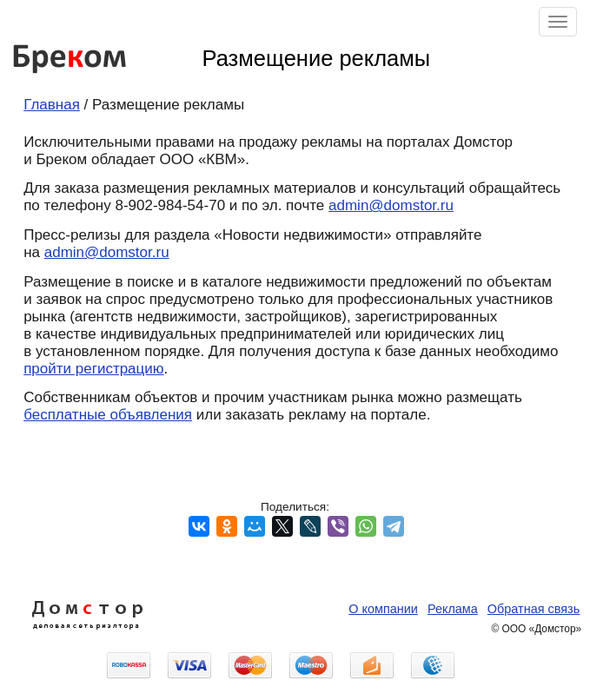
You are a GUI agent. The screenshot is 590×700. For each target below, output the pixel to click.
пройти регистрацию (93, 369)
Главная (52, 105)
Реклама (453, 609)
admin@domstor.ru (391, 205)
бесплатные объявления (108, 415)
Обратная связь (534, 609)
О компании (383, 609)
